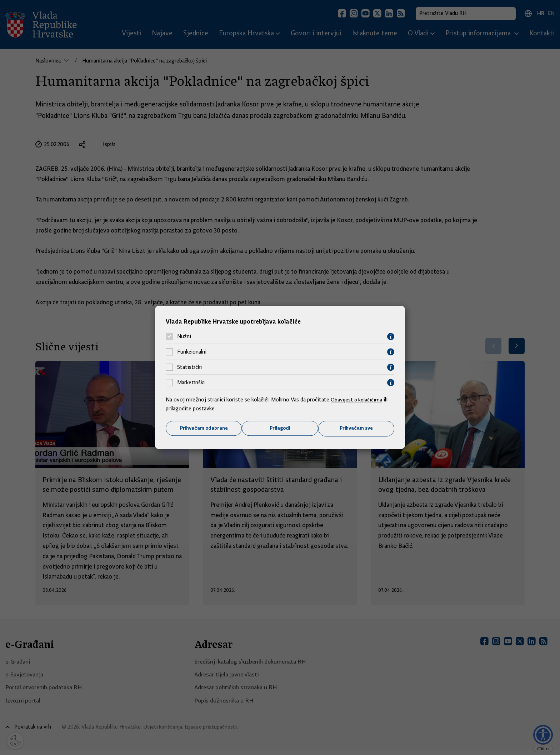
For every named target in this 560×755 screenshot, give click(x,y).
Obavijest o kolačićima (357, 399)
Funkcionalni (192, 352)
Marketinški (191, 382)
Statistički (189, 367)
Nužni (184, 336)
